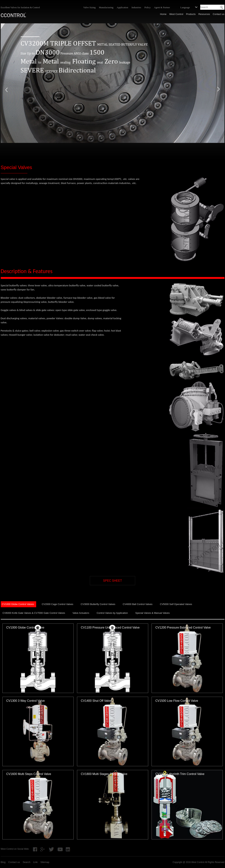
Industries (136, 7)
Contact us (218, 14)
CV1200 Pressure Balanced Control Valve (183, 628)
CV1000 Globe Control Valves (18, 604)
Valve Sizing (89, 7)
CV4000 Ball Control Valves (137, 604)
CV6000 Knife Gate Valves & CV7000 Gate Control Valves (34, 613)
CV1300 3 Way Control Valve (26, 701)
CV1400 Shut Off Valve (96, 701)
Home (163, 14)
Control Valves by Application (112, 613)
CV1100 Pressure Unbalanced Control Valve (110, 628)
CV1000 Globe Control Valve (25, 628)
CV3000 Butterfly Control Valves (98, 604)
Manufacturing (106, 7)
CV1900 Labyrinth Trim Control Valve (180, 774)
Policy (148, 7)
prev (6, 90)
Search (27, 862)
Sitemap (45, 862)
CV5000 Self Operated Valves (176, 604)
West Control (176, 14)
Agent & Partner (162, 7)
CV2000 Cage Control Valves (58, 604)
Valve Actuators (81, 613)
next (219, 90)
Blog (3, 862)
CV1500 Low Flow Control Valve (177, 701)
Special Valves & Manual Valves (153, 613)
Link (35, 862)
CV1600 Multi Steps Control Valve (29, 774)
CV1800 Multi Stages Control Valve (104, 774)
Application (122, 7)
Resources (204, 14)
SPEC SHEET (112, 581)
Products (191, 14)
